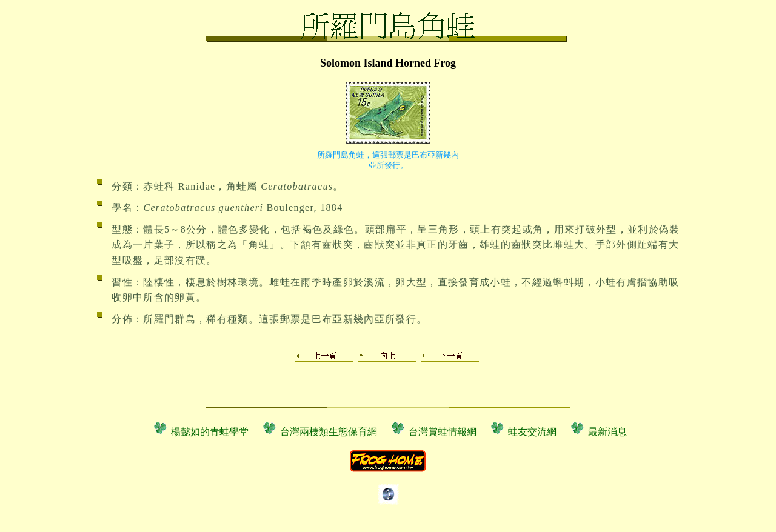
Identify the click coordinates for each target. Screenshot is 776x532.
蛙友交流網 (532, 432)
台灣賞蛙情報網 (443, 432)
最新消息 (607, 432)
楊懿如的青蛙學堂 (210, 432)
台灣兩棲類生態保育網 (329, 432)
